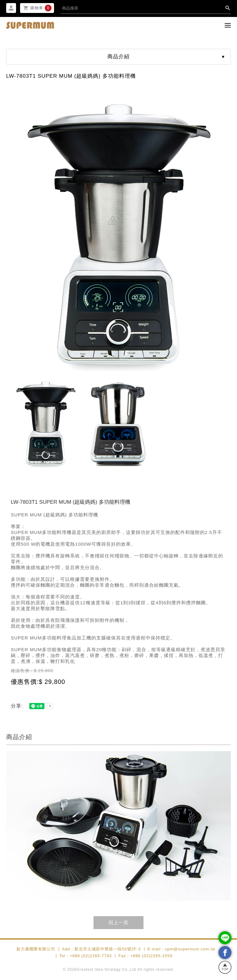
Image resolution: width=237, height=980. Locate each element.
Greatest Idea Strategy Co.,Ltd (107, 970)
